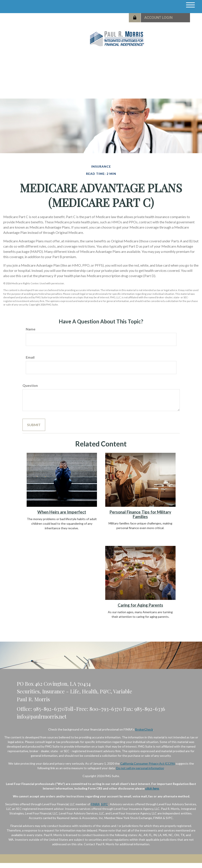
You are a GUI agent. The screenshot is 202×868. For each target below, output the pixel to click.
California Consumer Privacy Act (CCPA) (148, 763)
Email (30, 357)
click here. (152, 788)
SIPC (104, 804)
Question (30, 385)
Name (31, 329)
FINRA (95, 804)
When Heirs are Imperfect (62, 512)
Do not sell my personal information (140, 768)
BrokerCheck (144, 729)
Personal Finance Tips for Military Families (140, 514)
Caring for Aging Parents (140, 605)
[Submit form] (34, 425)
